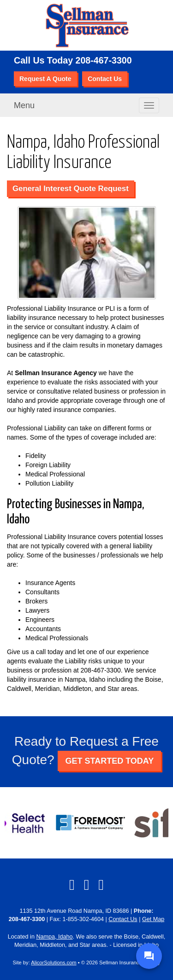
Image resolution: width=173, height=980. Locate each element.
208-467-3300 (104, 60)
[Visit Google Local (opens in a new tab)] (101, 885)
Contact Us (105, 79)
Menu (24, 105)
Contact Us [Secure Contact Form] (123, 919)
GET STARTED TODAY (109, 761)
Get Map (153, 919)
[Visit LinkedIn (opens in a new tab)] (87, 885)
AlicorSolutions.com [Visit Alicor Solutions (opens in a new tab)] (54, 963)
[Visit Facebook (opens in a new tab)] (72, 885)
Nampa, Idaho (54, 937)
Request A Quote (45, 79)
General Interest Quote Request (71, 188)
